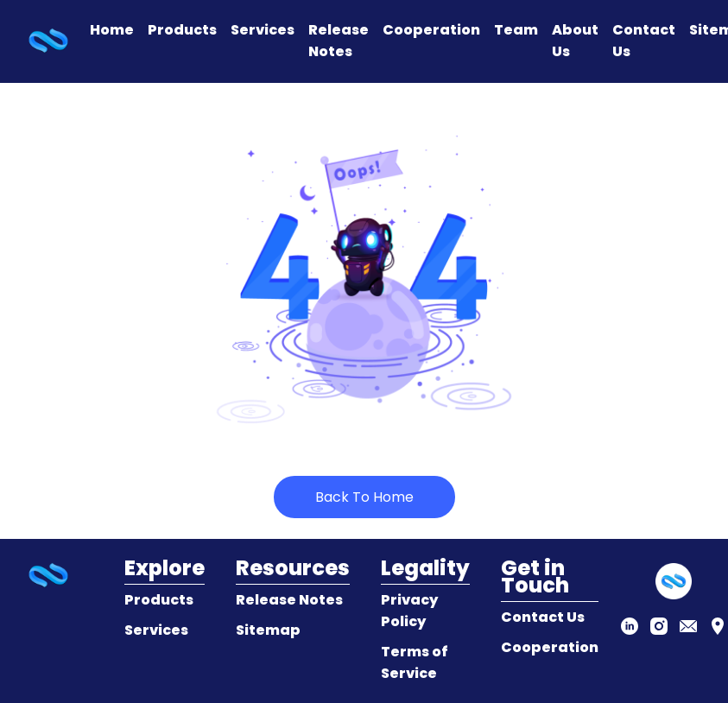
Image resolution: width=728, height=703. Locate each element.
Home (112, 30)
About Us (575, 41)
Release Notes (339, 41)
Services (263, 30)
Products (182, 30)
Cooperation (431, 30)
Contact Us (644, 41)
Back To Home (364, 497)
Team (516, 30)
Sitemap (268, 630)
